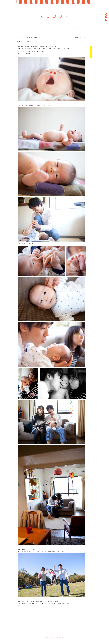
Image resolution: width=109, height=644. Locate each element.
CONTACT (76, 29)
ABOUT (32, 29)
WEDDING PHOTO (91, 86)
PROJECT (91, 69)
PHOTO (43, 29)
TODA (84, 37)
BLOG (64, 29)
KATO (80, 37)
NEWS (91, 62)
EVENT (91, 76)
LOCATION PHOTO (32, 37)
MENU (54, 29)
